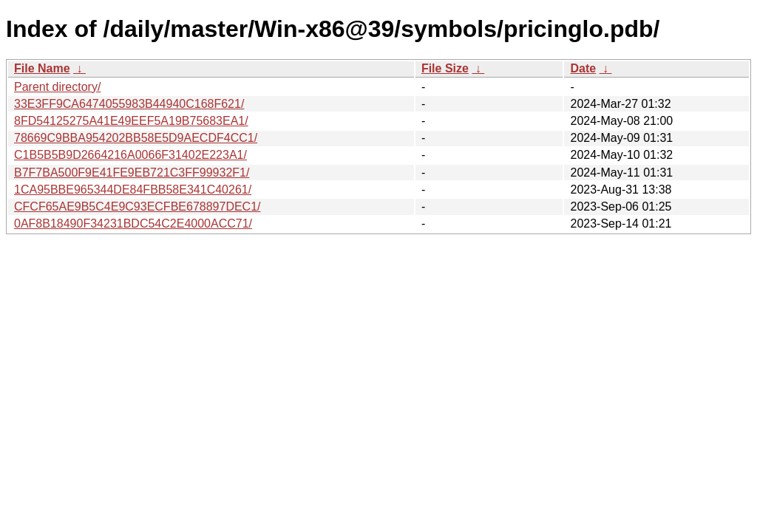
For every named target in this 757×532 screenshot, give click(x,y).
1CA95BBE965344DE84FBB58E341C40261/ (133, 190)
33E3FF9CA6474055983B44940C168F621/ (129, 104)
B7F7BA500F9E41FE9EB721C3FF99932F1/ (132, 173)
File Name (42, 68)
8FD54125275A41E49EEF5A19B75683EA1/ (131, 121)
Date (583, 68)
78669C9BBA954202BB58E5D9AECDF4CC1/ (136, 138)
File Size (445, 68)
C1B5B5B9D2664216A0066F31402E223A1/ (130, 155)
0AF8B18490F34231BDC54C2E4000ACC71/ (133, 224)
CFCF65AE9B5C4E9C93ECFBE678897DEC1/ (138, 207)
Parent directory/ (57, 87)
